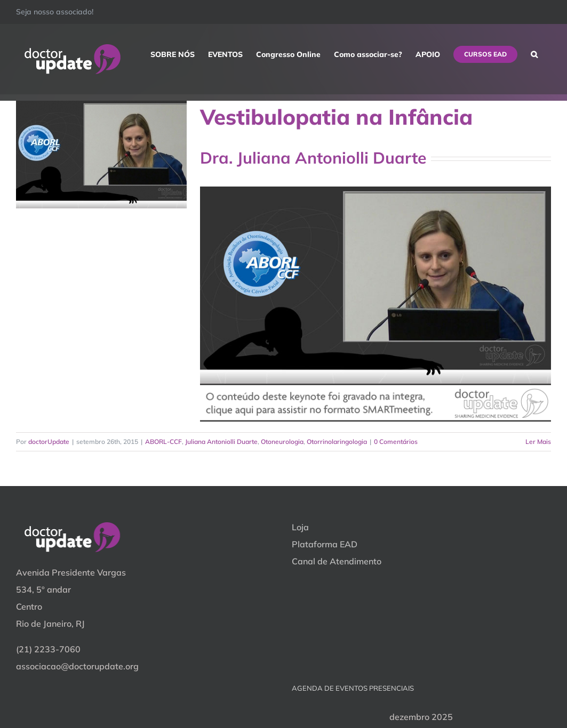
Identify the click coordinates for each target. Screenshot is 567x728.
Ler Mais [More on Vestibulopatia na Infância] (538, 442)
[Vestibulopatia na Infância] (101, 155)
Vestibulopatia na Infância (336, 117)
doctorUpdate (49, 442)
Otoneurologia (282, 442)
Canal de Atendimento (337, 561)
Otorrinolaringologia (337, 442)
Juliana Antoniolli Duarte (221, 442)
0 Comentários (396, 442)
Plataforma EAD (325, 544)
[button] (534, 54)
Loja (300, 527)
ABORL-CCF (163, 442)
